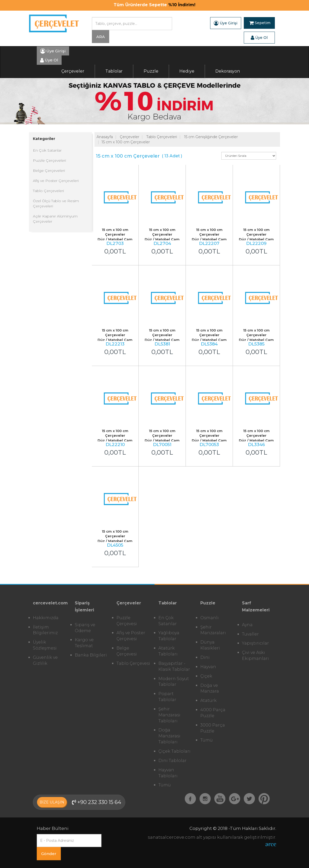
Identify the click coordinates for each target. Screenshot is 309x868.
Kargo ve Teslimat (84, 643)
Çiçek (206, 676)
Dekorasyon (228, 71)
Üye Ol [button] (259, 38)
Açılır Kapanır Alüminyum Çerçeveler (55, 219)
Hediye (187, 71)
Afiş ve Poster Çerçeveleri (56, 181)
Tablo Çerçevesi (133, 663)
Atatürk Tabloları (168, 651)
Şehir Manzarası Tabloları (169, 715)
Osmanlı (209, 618)
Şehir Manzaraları (213, 630)
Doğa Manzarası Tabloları (169, 736)
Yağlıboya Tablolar (169, 636)
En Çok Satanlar (47, 150)
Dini (205, 657)
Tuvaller (250, 634)
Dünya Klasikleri (210, 645)
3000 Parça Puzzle (213, 728)
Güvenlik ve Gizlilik (45, 660)
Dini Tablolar (172, 761)
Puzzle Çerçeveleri (49, 160)
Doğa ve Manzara (210, 688)
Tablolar (114, 71)
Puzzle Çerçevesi (127, 621)
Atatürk (208, 700)
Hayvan (208, 667)
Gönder (49, 854)
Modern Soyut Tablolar (174, 682)
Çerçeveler (73, 71)
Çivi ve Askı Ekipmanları (255, 655)
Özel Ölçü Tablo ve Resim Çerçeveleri (56, 203)
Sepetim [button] (260, 23)
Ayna (247, 625)
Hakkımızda (46, 618)
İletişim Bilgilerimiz (45, 630)
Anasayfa (105, 137)
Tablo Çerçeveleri (48, 191)
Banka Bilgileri (91, 655)
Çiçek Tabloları (174, 751)
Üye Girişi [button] (226, 23)
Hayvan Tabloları (168, 773)
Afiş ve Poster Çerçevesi (131, 636)
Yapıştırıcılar (255, 643)
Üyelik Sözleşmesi (45, 645)
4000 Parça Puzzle (213, 713)
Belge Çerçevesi (127, 651)
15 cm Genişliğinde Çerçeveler (211, 137)
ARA (101, 37)
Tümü (165, 785)
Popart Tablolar (167, 697)
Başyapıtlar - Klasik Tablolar (174, 666)
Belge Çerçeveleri (49, 171)
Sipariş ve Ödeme (85, 628)
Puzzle (151, 71)
